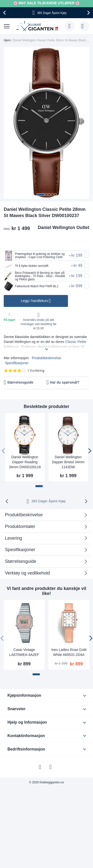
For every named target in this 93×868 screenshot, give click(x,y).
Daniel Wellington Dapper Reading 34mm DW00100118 (25, 462)
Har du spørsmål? (65, 382)
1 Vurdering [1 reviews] (36, 371)
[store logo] (38, 26)
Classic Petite (76, 342)
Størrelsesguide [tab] (21, 561)
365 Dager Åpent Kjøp (48, 501)
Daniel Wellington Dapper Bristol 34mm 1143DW (68, 462)
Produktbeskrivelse (46, 358)
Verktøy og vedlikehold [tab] (27, 573)
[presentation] (5, 13)
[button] (41, 195)
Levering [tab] (14, 538)
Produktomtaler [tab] (20, 526)
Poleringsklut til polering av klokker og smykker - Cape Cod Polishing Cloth (34, 256)
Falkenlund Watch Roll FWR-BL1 (31, 286)
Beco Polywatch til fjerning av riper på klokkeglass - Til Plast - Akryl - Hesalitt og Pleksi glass (34, 276)
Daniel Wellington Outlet (63, 228)
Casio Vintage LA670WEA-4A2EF (24, 652)
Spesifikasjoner (17, 363)
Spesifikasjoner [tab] (20, 550)
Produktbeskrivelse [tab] (24, 515)
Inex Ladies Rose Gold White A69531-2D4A (69, 652)
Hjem (7, 40)
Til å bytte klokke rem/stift (26, 266)
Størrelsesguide (20, 382)
